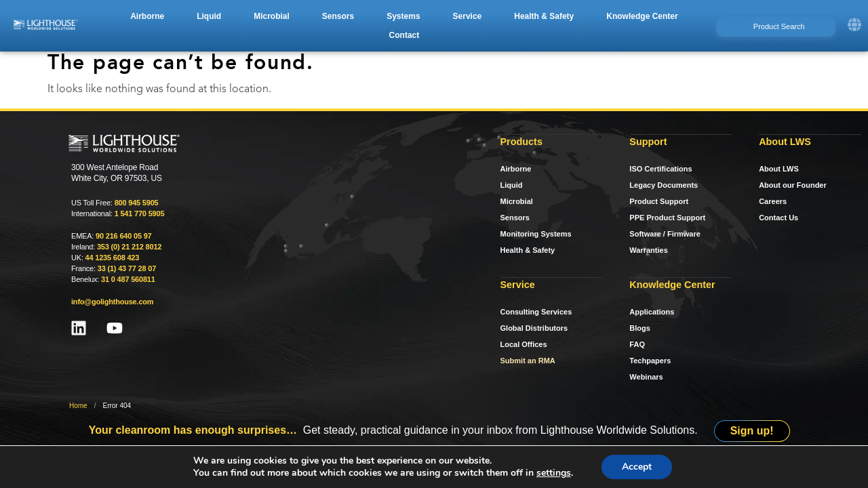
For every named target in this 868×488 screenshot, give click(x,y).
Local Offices (524, 344)
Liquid (512, 185)
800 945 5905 (137, 203)
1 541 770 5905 (140, 213)
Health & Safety (528, 250)
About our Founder (793, 185)
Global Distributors (534, 328)
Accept (637, 467)
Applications (652, 312)
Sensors (515, 218)
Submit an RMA (528, 361)
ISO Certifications (660, 169)
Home (78, 406)
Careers (773, 201)
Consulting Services (536, 312)
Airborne (516, 169)
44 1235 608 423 (113, 258)
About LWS (779, 169)
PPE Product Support (667, 218)
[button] (147, 16)
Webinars (646, 377)
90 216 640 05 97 (123, 236)
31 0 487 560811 (128, 279)
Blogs (640, 328)
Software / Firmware (665, 234)
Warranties (648, 250)
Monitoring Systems (536, 234)
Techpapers (650, 361)
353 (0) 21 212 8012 (129, 247)
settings (554, 473)
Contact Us (778, 218)
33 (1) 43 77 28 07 (127, 268)
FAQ (637, 344)
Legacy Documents (664, 185)
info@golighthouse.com (112, 302)
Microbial (517, 201)
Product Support (659, 201)
